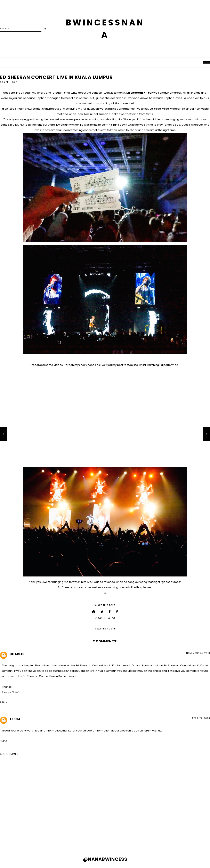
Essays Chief (10, 692)
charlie (17, 654)
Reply (4, 702)
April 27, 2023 (201, 718)
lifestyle (110, 618)
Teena (15, 719)
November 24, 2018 (198, 653)
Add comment (10, 754)
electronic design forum (136, 731)
